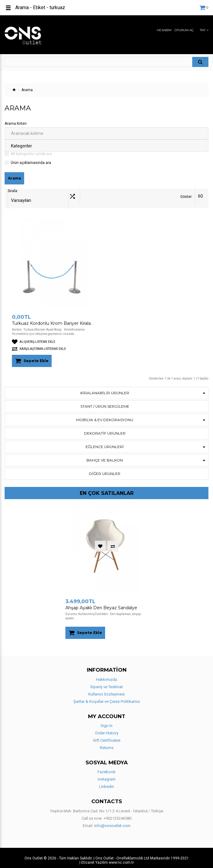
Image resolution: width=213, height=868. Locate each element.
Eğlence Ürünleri (105, 442)
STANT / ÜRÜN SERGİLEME (105, 402)
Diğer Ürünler (105, 469)
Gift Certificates (107, 736)
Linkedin (106, 782)
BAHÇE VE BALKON (105, 456)
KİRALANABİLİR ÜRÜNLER (105, 389)
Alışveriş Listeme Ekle (34, 338)
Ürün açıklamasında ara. (31, 163)
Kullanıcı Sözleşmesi (106, 690)
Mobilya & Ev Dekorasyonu (105, 415)
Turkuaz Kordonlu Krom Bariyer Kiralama (55, 319)
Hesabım (164, 30)
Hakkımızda (106, 675)
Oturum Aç (184, 30)
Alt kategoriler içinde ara (31, 154)
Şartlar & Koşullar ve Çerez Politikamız (107, 697)
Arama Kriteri (16, 124)
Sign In (106, 721)
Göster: (186, 197)
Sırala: (13, 197)
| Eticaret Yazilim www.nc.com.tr (107, 858)
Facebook (106, 768)
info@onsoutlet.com (112, 821)
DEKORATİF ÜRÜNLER (105, 429)
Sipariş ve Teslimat (106, 682)
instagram (107, 775)
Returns (107, 743)
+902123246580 (118, 814)
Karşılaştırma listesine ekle (39, 345)
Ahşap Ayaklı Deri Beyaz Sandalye (101, 603)
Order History (107, 729)
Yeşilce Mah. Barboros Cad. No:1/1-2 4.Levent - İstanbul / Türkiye (107, 806)
